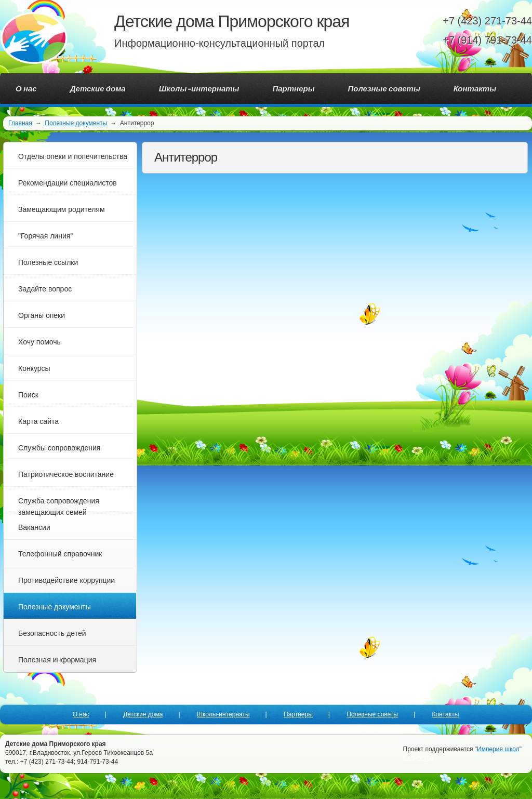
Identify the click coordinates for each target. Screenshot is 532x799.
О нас (81, 714)
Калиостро (418, 758)
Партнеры (298, 714)
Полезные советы (372, 714)
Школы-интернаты (223, 714)
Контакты (445, 714)
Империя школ (498, 749)
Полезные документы (76, 123)
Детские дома (143, 714)
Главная (20, 123)
